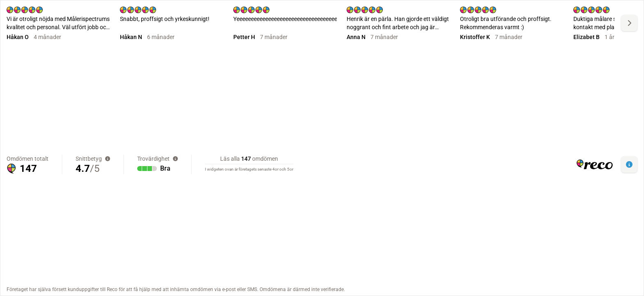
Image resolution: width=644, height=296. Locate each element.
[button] (629, 164)
